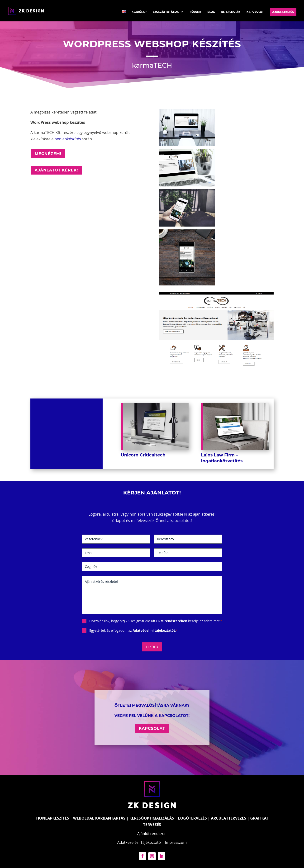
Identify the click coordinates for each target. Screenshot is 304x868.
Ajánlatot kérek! (56, 170)
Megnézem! (48, 154)
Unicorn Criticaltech (143, 455)
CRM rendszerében (172, 621)
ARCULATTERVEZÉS (228, 818)
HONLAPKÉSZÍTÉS (52, 818)
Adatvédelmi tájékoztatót (154, 630)
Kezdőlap (139, 12)
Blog (211, 12)
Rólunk (196, 12)
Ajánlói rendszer (152, 834)
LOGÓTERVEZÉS (192, 818)
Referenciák (231, 12)
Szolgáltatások (166, 12)
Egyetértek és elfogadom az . (133, 630)
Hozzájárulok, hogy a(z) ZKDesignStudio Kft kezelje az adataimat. (156, 621)
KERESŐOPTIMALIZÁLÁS (152, 818)
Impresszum (176, 842)
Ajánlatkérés (283, 12)
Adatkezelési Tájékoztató (139, 842)
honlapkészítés (68, 139)
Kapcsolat (255, 12)
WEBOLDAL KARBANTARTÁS (99, 818)
